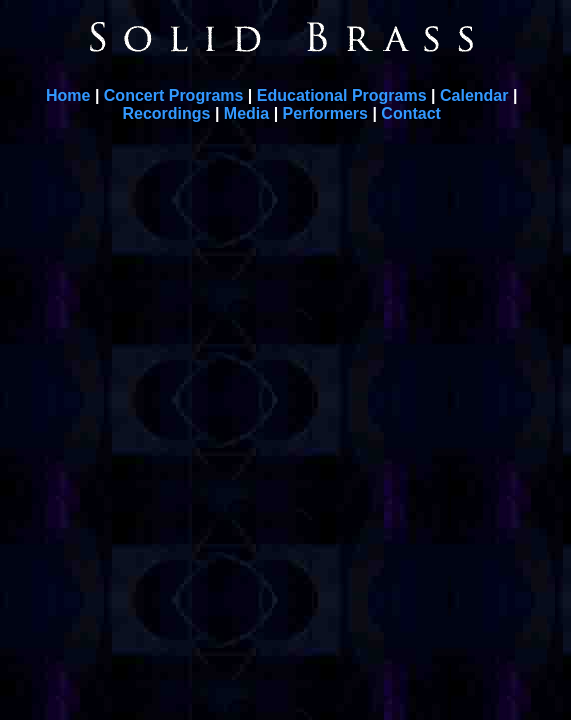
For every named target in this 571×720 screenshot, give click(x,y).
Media (246, 113)
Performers (325, 113)
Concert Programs (174, 95)
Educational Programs (342, 95)
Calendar (474, 95)
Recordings (166, 113)
